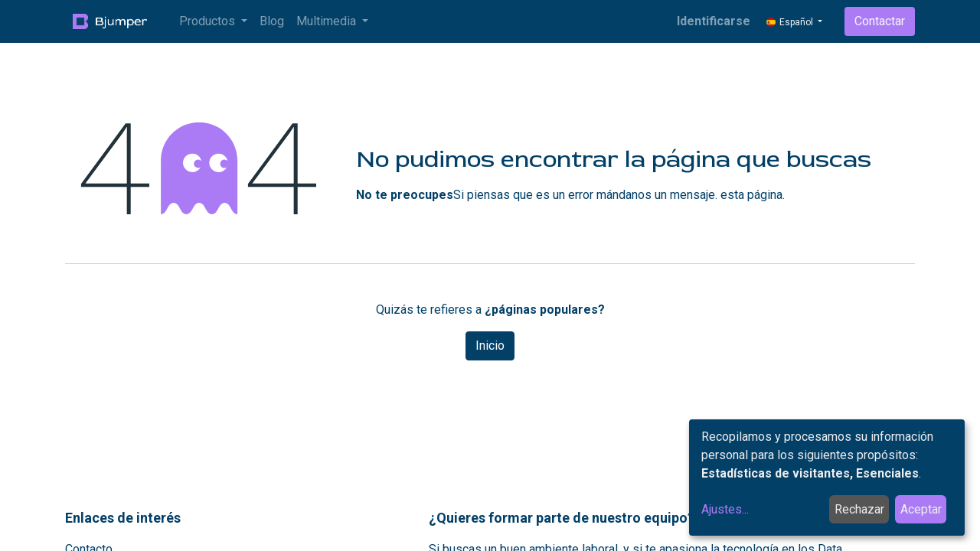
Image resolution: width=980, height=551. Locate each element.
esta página (751, 195)
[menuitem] (272, 21)
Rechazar (859, 509)
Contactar (880, 21)
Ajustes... (725, 509)
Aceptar (921, 509)
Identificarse (714, 21)
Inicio (490, 346)
